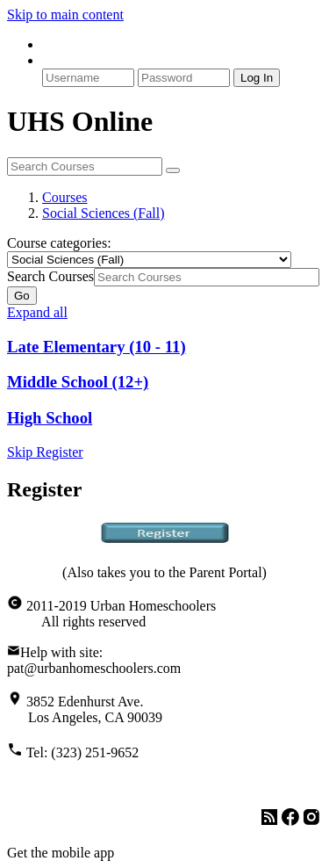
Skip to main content (65, 14)
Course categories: (59, 243)
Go (22, 296)
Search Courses (50, 276)
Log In (257, 78)
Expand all (37, 312)
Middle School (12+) (78, 382)
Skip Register (45, 452)
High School (50, 418)
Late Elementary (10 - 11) (97, 347)
